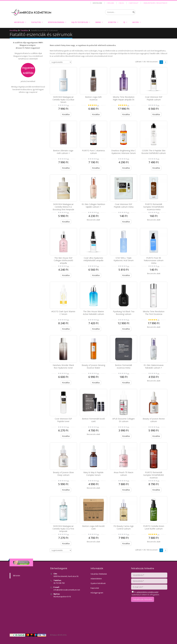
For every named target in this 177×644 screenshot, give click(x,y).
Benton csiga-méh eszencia (93, 98)
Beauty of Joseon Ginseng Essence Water (93, 366)
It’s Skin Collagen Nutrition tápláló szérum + (93, 206)
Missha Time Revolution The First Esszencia (154, 313)
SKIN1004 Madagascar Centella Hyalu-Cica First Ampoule (63, 529)
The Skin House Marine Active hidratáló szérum (93, 313)
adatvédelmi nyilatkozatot (147, 592)
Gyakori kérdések (98, 583)
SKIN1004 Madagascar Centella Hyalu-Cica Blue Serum (63, 100)
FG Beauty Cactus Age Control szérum (124, 527)
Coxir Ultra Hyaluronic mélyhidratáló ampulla (93, 259)
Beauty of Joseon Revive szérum (154, 420)
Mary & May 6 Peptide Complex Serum (93, 474)
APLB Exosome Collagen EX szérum (124, 420)
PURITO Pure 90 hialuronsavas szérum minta (154, 261)
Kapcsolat (133, 3)
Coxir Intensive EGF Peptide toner (63, 420)
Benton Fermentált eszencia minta (124, 366)
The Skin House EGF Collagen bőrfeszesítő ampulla (63, 261)
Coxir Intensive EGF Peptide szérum (154, 98)
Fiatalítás (36, 22)
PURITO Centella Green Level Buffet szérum (154, 527)
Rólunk (110, 3)
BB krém (17, 576)
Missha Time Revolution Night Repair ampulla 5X (124, 98)
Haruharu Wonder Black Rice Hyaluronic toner (63, 366)
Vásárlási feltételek (99, 574)
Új (124, 22)
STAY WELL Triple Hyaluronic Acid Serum (124, 259)
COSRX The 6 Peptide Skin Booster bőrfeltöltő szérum (154, 152)
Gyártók (112, 22)
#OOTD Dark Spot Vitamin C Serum (63, 313)
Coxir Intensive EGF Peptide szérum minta (124, 206)
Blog (121, 3)
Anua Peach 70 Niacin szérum (124, 474)
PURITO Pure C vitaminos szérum (93, 152)
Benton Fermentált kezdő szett (93, 420)
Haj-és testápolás (80, 22)
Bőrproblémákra (56, 22)
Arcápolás (19, 22)
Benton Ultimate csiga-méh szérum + (63, 152)
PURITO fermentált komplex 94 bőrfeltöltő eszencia (154, 475)
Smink (98, 22)
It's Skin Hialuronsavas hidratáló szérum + (154, 366)
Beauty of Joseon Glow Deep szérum (63, 474)
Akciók (136, 22)
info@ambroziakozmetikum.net (67, 590)
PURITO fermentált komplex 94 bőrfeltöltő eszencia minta (154, 207)
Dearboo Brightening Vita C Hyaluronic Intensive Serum (124, 152)
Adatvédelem (96, 579)
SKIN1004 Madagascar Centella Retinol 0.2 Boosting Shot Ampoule (63, 207)
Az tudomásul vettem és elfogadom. (146, 593)
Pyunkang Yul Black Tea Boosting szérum (124, 313)
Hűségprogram (97, 593)
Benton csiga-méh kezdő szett (93, 527)
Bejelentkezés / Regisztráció (155, 3)
